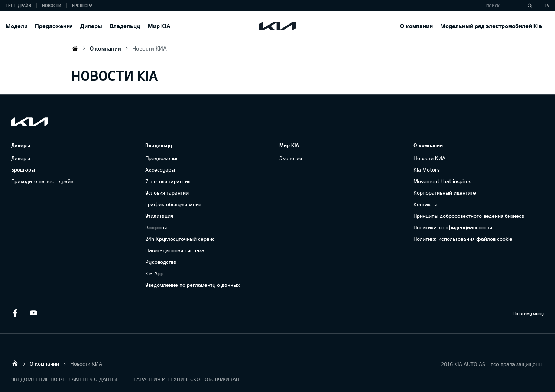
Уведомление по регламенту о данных (192, 285)
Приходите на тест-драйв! (43, 181)
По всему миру (528, 313)
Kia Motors (427, 170)
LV (547, 5)
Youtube (33, 313)
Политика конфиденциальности (453, 227)
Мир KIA (159, 26)
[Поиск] (530, 6)
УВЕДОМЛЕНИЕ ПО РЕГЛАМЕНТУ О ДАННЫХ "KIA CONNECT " (67, 379)
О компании (416, 26)
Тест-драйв (18, 5)
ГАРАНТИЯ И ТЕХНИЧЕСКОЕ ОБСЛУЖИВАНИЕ (189, 379)
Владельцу (125, 26)
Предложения (54, 26)
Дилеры (91, 26)
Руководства (161, 262)
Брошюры (23, 170)
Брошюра (82, 5)
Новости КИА (150, 48)
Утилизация (159, 216)
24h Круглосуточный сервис (180, 239)
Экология (291, 158)
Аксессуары (160, 170)
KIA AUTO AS (75, 48)
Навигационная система (175, 250)
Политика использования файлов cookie (463, 239)
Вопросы (156, 227)
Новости (52, 5)
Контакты (425, 204)
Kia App (154, 273)
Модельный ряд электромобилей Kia (491, 26)
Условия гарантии (167, 193)
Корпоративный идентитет (446, 193)
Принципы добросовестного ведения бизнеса (469, 216)
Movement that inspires (442, 181)
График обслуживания (173, 204)
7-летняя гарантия (168, 181)
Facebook (15, 313)
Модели (17, 26)
